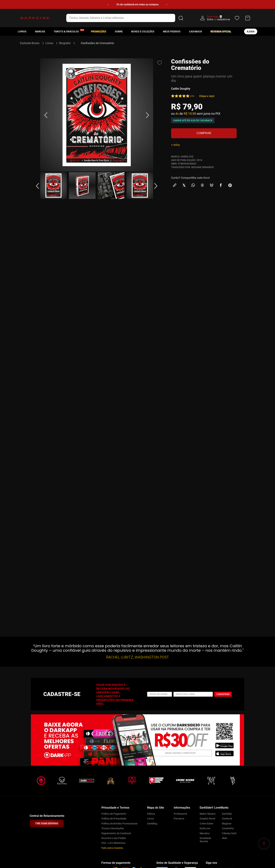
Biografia (65, 43)
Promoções (99, 31)
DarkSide (227, 814)
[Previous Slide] (108, 5)
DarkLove (205, 828)
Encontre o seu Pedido (114, 838)
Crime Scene (206, 824)
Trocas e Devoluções (113, 828)
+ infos (175, 145)
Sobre (119, 31)
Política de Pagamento (114, 814)
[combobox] (125, 18)
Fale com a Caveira (112, 848)
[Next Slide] (167, 5)
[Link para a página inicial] (31, 43)
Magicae (227, 824)
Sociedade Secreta (205, 840)
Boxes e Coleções (143, 31)
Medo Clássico (208, 814)
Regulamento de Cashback (116, 833)
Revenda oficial (221, 31)
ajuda (251, 31)
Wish (225, 838)
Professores (180, 814)
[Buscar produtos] (181, 18)
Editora (151, 814)
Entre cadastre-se (219, 19)
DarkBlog (152, 824)
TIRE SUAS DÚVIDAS (47, 823)
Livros (22, 31)
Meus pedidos (172, 31)
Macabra (205, 833)
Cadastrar (223, 694)
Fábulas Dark (229, 833)
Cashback (196, 31)
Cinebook (227, 819)
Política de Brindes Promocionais (119, 824)
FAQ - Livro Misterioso (113, 843)
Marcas (40, 31)
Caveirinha (228, 828)
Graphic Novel (207, 819)
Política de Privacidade (114, 819)
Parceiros (179, 819)
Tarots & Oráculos (66, 31)
